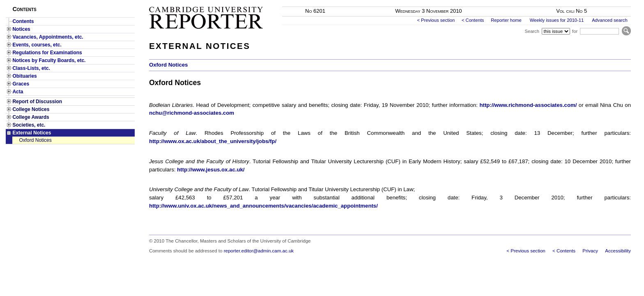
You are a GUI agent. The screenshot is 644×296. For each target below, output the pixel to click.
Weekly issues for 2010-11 (557, 20)
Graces (21, 84)
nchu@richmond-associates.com (192, 113)
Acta (18, 92)
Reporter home (506, 20)
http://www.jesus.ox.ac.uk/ (211, 170)
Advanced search (609, 20)
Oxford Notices (35, 140)
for (575, 31)
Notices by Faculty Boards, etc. (49, 60)
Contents (23, 21)
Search (532, 31)
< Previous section (436, 20)
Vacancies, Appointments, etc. (48, 37)
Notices (21, 29)
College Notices (31, 109)
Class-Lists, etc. (31, 68)
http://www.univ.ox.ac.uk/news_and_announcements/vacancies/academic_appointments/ (263, 206)
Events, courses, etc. (37, 45)
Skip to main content (609, 2)
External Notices (32, 133)
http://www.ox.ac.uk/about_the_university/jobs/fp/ (213, 141)
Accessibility (618, 251)
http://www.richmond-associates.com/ (528, 105)
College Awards (31, 117)
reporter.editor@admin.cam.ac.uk (259, 251)
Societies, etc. (29, 125)
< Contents (473, 20)
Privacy (590, 251)
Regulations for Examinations (47, 53)
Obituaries (24, 76)
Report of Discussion (37, 102)
